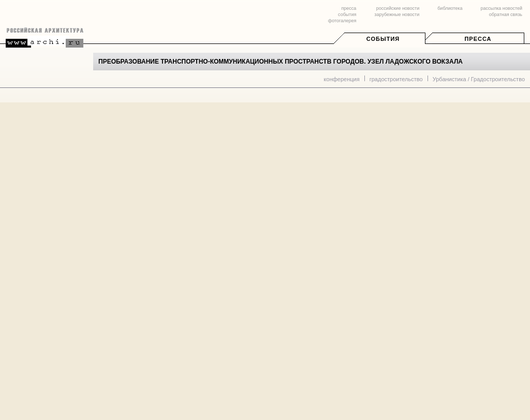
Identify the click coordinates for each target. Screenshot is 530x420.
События (383, 39)
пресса (349, 8)
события (347, 14)
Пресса (478, 39)
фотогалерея (342, 21)
